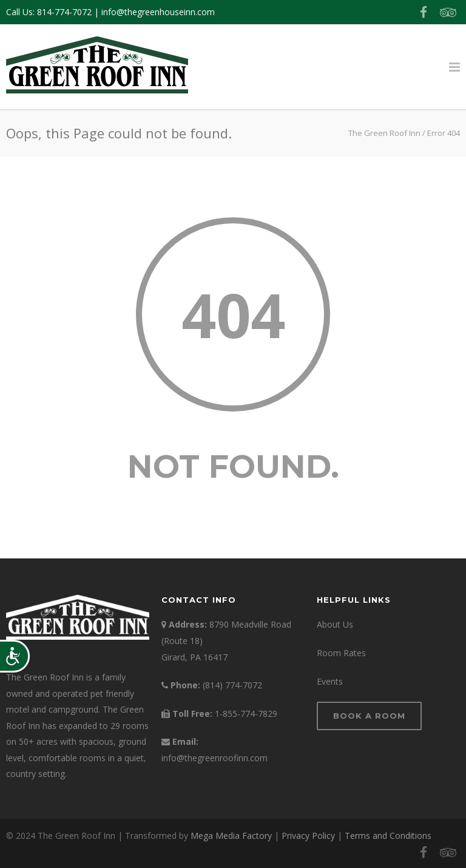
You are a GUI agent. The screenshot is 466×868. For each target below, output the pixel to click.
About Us (335, 624)
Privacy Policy (308, 836)
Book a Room (369, 716)
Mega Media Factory (231, 836)
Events (330, 681)
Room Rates (341, 653)
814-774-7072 (64, 12)
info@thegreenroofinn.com (214, 758)
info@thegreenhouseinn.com (158, 12)
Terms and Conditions (388, 836)
